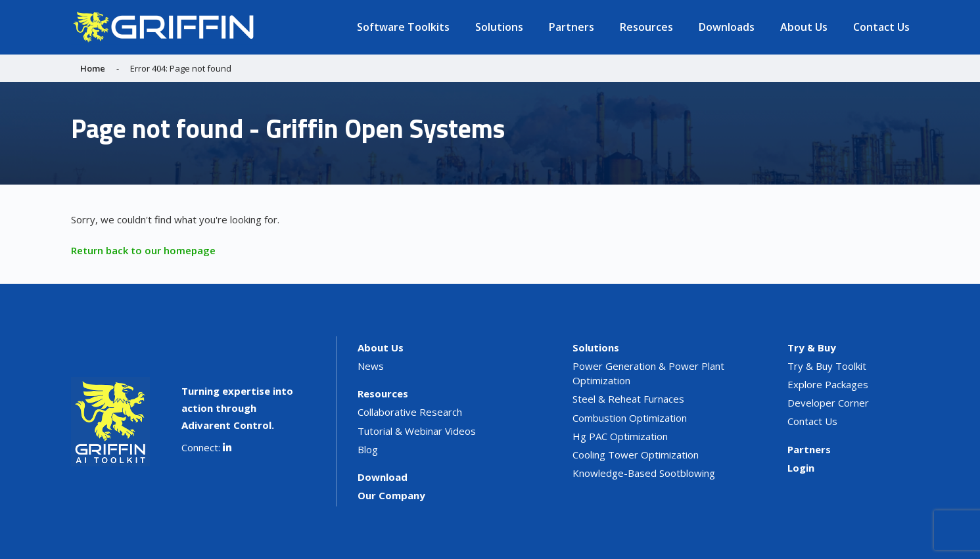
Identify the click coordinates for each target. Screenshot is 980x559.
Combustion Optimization (630, 418)
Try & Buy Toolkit (827, 366)
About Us (804, 27)
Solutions (499, 27)
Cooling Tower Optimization (636, 455)
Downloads (727, 27)
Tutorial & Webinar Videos (417, 431)
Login (801, 468)
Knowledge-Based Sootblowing (644, 473)
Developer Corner (828, 403)
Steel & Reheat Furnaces (628, 399)
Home (93, 68)
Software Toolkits (403, 27)
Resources (646, 27)
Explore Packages (828, 384)
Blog (368, 449)
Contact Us (881, 27)
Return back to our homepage (143, 250)
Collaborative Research (410, 412)
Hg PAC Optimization (620, 436)
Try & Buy (812, 347)
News (371, 366)
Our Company (391, 495)
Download (383, 477)
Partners (572, 27)
